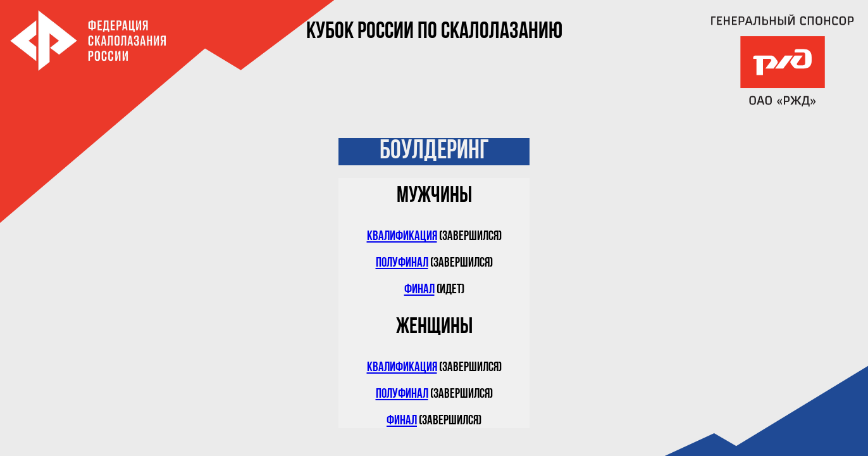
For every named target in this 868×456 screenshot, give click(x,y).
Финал (419, 290)
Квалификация (402, 237)
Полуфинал (402, 263)
